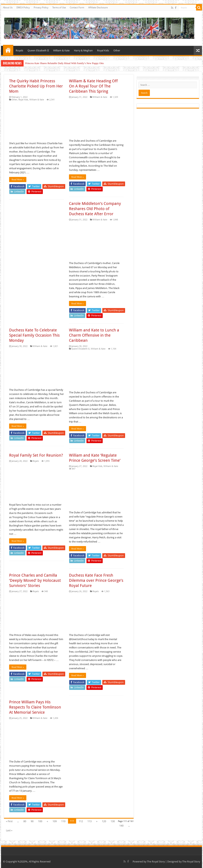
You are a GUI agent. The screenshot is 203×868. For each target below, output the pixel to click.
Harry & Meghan (83, 50)
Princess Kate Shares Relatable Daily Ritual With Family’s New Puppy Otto (64, 63)
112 (81, 821)
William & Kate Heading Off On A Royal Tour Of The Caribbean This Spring (93, 86)
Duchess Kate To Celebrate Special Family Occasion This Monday (34, 335)
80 (25, 821)
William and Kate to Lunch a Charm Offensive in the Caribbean (94, 335)
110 (63, 821)
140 (121, 826)
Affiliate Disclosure (98, 8)
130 (113, 821)
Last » (9, 830)
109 (55, 821)
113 (90, 821)
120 (104, 821)
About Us (8, 8)
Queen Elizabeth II (38, 50)
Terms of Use (59, 8)
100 (40, 821)
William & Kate (61, 50)
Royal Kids (103, 50)
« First (9, 821)
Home (8, 50)
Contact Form (77, 8)
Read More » (18, 180)
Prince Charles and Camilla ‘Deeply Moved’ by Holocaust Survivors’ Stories (35, 580)
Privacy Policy (41, 8)
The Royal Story (156, 862)
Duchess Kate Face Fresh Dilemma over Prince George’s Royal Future (96, 580)
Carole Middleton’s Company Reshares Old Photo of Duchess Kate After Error (95, 209)
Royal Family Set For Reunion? (36, 455)
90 (32, 821)
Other (117, 50)
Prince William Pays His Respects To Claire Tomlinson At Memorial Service (35, 707)
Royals (19, 50)
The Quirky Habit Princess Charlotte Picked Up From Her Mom (36, 86)
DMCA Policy (23, 8)
